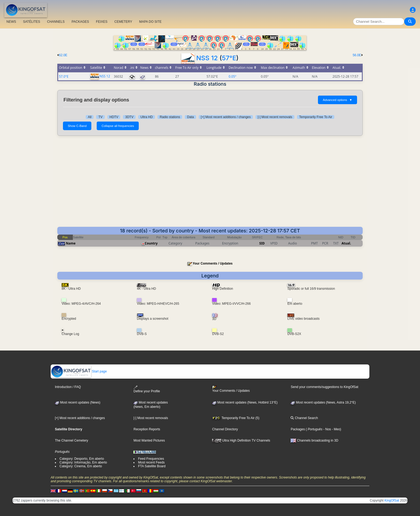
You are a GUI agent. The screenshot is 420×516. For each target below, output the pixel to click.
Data (190, 117)
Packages (298, 429)
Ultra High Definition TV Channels (241, 440)
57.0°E (64, 76)
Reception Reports (147, 429)
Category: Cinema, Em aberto (81, 466)
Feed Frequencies (151, 459)
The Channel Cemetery (72, 440)
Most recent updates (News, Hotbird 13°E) (245, 402)
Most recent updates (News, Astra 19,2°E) (323, 402)
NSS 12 (207, 58)
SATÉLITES (32, 22)
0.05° (233, 76)
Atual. (346, 243)
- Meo (336, 429)
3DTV (129, 117)
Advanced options (337, 100)
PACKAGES (80, 22)
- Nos (327, 429)
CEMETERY (123, 22)
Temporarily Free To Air (316, 117)
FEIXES (102, 22)
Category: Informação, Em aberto (83, 462)
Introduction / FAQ (68, 387)
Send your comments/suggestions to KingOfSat (324, 387)
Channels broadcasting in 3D (314, 440)
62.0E (63, 55)
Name (71, 243)
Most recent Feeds (151, 462)
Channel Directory (225, 429)
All (90, 117)
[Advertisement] (210, 181)
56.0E (357, 55)
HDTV (114, 117)
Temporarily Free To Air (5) (236, 418)
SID (262, 243)
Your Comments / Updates (213, 263)
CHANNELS (56, 22)
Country (151, 243)
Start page (79, 371)
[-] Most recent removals (275, 117)
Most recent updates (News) (78, 402)
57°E (229, 58)
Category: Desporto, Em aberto (82, 459)
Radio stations (170, 117)
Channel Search (304, 418)
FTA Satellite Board (152, 466)
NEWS (11, 22)
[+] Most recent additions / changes (226, 117)
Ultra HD (147, 117)
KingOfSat (392, 500)
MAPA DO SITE (150, 22)
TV (100, 117)
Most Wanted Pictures (149, 440)
